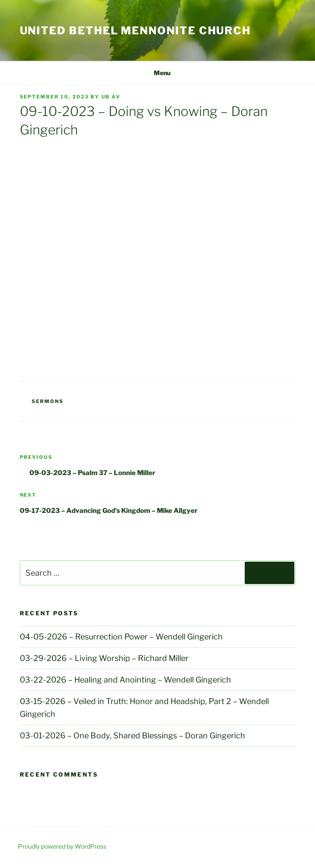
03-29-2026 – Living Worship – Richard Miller (104, 658)
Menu (157, 73)
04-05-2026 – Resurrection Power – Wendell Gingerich (121, 637)
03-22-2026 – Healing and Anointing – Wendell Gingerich (125, 680)
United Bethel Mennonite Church (136, 31)
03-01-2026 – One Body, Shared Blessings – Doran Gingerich (132, 735)
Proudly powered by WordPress (62, 846)
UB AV (111, 97)
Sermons (48, 401)
